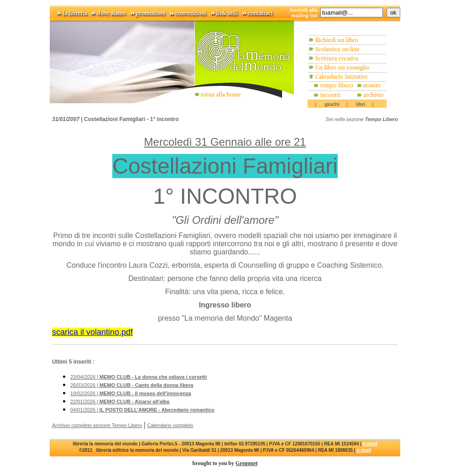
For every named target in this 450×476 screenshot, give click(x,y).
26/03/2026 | (132, 385)
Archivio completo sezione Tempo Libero (97, 425)
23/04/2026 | (139, 377)
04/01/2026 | (142, 410)
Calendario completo (170, 425)
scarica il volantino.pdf (92, 332)
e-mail (370, 444)
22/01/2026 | (120, 402)
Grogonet (246, 463)
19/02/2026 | (131, 393)
